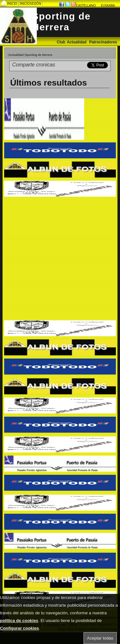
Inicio (13, 4)
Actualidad (77, 42)
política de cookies (19, 621)
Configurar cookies (19, 628)
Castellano (86, 5)
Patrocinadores (103, 42)
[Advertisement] (60, 259)
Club (61, 42)
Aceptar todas (100, 638)
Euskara (108, 5)
